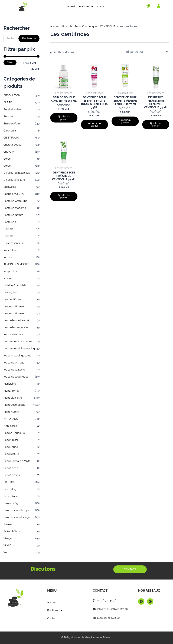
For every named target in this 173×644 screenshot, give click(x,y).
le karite (9, 278)
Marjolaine (10, 384)
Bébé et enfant (13, 109)
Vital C (8, 545)
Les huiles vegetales (17, 327)
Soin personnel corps (17, 510)
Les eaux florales (14, 306)
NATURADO (11, 419)
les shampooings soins (18, 355)
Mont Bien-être (13, 398)
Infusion (9, 257)
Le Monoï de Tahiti (15, 285)
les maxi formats (14, 334)
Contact (101, 6)
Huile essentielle (14, 243)
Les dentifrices (13, 299)
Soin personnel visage (18, 517)
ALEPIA (8, 102)
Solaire (8, 524)
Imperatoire (11, 250)
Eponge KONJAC (14, 194)
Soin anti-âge (12, 503)
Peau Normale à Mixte (18, 461)
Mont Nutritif (12, 412)
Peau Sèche (11, 468)
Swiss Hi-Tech (12, 531)
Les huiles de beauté (17, 320)
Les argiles (10, 292)
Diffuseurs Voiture (15, 180)
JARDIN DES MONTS (17, 264)
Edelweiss (10, 187)
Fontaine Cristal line (16, 201)
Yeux (7, 552)
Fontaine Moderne (15, 208)
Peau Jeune (11, 447)
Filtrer (10, 62)
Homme (9, 229)
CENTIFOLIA (12, 138)
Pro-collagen (12, 489)
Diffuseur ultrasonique (18, 173)
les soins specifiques (17, 377)
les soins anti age (14, 363)
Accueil (71, 6)
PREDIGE (9, 482)
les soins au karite (15, 370)
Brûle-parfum (12, 123)
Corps (7, 159)
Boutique (86, 7)
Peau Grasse (12, 440)
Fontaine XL (11, 222)
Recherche (29, 38)
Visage (8, 538)
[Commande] (147, 52)
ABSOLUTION (13, 95)
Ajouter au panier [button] (64, 123)
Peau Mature (12, 454)
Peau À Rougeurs (15, 433)
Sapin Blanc (11, 496)
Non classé (11, 426)
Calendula (10, 131)
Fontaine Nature (14, 215)
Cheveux (9, 152)
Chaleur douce (13, 145)
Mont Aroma (12, 391)
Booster (9, 116)
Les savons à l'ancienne (19, 341)
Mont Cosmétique (15, 405)
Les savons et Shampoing (20, 348)
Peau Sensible (13, 475)
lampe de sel (12, 271)
